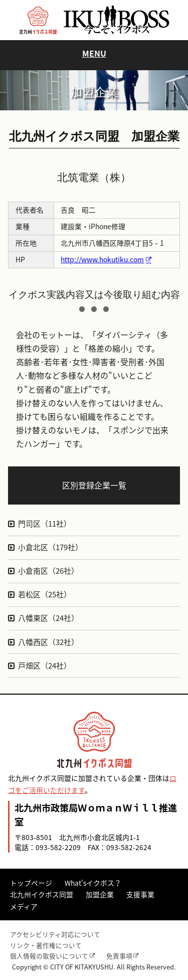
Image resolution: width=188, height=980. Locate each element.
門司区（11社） (45, 524)
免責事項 (119, 956)
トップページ (31, 883)
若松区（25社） (45, 594)
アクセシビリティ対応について (55, 934)
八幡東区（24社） (48, 618)
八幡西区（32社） (48, 642)
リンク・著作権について (46, 945)
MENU (94, 53)
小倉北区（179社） (50, 547)
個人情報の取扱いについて (49, 956)
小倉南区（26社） (48, 571)
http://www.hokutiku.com (102, 259)
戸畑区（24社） (45, 666)
